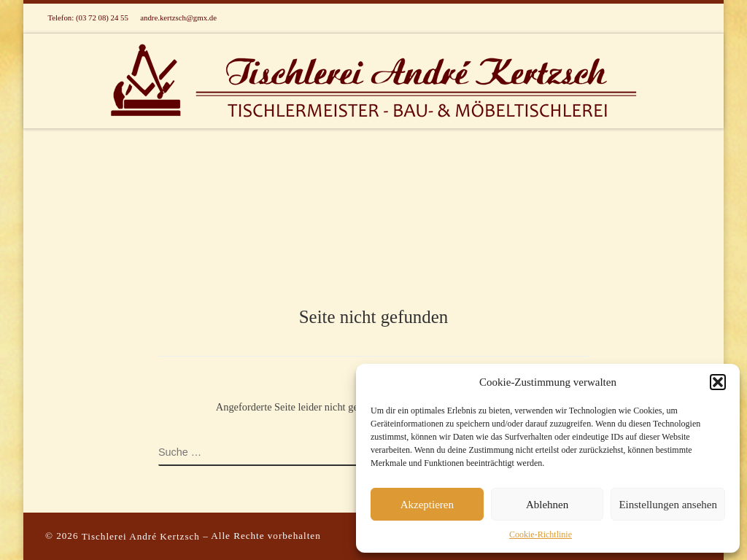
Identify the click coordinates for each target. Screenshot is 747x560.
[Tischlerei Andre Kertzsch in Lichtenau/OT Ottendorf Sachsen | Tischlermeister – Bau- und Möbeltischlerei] (373, 79)
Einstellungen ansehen (668, 505)
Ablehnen (547, 505)
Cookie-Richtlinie (541, 534)
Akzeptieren (427, 505)
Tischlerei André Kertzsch (141, 536)
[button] (718, 382)
